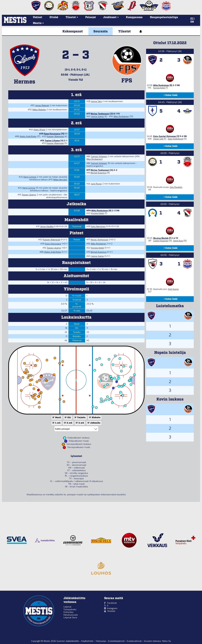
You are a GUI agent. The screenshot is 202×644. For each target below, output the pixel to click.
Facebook (112, 603)
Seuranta (101, 31)
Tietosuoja (101, 641)
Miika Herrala (60, 180)
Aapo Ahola (39, 130)
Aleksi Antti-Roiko (28, 136)
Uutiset (38, 17)
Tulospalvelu (70, 609)
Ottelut (54, 17)
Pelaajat (91, 17)
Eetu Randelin (176, 187)
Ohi (67, 418)
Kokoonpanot (73, 31)
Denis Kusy (178, 241)
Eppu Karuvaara (52, 134)
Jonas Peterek (42, 105)
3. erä (80, 423)
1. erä (56, 423)
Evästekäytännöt (117, 641)
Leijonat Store (70, 618)
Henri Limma (30, 177)
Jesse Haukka (47, 226)
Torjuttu (80, 418)
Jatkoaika (94, 423)
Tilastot (125, 31)
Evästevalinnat (134, 641)
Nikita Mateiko (39, 110)
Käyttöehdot (88, 641)
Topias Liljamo (52, 141)
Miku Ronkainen (121, 116)
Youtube (111, 611)
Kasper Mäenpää (55, 136)
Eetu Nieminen (98, 226)
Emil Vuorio (173, 289)
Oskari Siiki (158, 139)
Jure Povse (96, 184)
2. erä (68, 423)
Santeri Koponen (161, 241)
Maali (56, 418)
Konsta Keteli (98, 213)
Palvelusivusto (71, 615)
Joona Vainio (98, 116)
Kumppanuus (134, 17)
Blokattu (94, 418)
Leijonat (67, 607)
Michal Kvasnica (98, 173)
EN (192, 22)
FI (192, 19)
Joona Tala (96, 101)
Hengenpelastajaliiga (164, 17)
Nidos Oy (167, 641)
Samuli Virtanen (99, 156)
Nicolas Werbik (161, 238)
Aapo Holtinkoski (175, 139)
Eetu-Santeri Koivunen (165, 136)
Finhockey (68, 612)
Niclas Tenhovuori (100, 114)
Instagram (112, 608)
